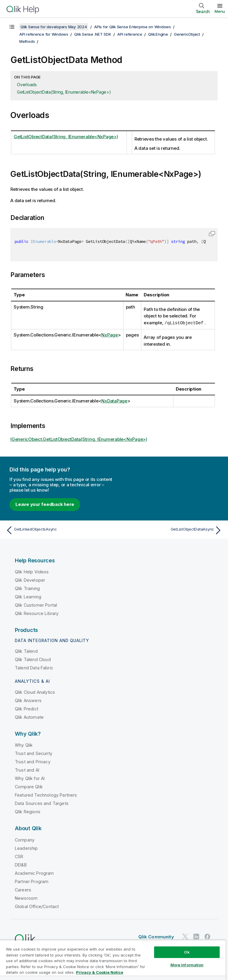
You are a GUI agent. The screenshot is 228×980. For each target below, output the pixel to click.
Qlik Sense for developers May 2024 (54, 27)
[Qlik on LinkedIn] (196, 936)
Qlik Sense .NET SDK (93, 34)
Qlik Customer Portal (36, 605)
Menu (220, 11)
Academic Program (34, 873)
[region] (113, 960)
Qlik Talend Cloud (33, 659)
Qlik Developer (30, 580)
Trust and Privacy (33, 761)
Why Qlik (24, 745)
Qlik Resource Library (37, 613)
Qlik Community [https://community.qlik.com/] (156, 936)
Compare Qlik (29, 786)
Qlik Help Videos (32, 571)
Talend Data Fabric (34, 667)
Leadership (26, 848)
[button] (212, 234)
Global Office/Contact (37, 906)
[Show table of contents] (12, 27)
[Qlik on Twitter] (185, 936)
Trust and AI (27, 770)
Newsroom (26, 898)
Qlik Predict (27, 708)
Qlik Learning (28, 596)
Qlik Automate (29, 717)
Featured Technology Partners (46, 795)
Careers (23, 889)
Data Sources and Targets (42, 803)
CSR (19, 856)
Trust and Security (34, 753)
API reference (130, 34)
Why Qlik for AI (30, 778)
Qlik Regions (28, 811)
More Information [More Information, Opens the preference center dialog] (187, 965)
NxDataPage (114, 401)
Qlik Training (27, 588)
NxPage (110, 335)
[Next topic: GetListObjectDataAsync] (170, 530)
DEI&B (21, 865)
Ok (187, 952)
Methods (27, 41)
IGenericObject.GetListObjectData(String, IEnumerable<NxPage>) (79, 439)
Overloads (27, 85)
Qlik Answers (28, 700)
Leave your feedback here (45, 504)
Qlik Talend (26, 651)
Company (25, 840)
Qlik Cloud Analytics (35, 692)
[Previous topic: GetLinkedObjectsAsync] (58, 530)
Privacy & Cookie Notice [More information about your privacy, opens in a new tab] (100, 972)
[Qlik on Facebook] (208, 936)
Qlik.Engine (158, 34)
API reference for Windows (44, 34)
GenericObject (187, 34)
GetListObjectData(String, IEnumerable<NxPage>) (64, 92)
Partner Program (32, 881)
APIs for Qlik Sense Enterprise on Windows (133, 27)
